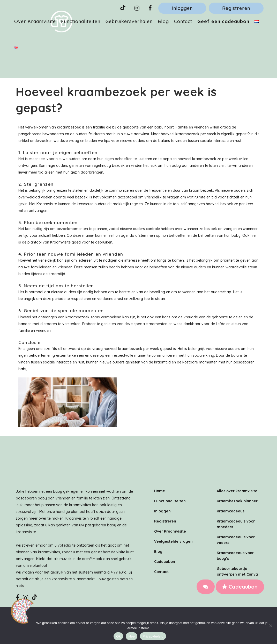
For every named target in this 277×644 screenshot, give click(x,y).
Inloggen (182, 8)
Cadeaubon (240, 587)
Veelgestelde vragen (173, 541)
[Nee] (271, 626)
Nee (132, 636)
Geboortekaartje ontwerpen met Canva (237, 571)
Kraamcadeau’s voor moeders (236, 524)
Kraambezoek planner (237, 501)
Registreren (236, 8)
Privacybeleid (153, 636)
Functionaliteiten (170, 501)
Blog (158, 552)
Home (160, 491)
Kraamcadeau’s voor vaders (236, 540)
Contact (161, 572)
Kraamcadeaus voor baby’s (235, 556)
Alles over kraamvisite (237, 491)
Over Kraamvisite (170, 531)
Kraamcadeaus (231, 511)
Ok (118, 636)
